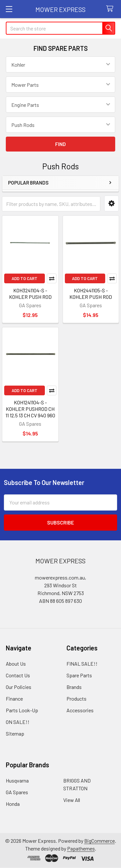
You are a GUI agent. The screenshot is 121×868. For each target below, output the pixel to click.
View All (72, 800)
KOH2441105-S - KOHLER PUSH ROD (91, 293)
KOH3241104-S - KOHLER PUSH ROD (30, 293)
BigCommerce (100, 841)
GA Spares (17, 792)
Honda (13, 804)
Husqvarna (17, 780)
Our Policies (19, 687)
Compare (52, 278)
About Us (16, 664)
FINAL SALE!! (82, 664)
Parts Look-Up (22, 710)
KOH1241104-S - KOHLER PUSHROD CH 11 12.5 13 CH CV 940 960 (30, 409)
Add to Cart (25, 278)
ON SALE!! (18, 722)
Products (76, 699)
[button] (111, 203)
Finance (14, 699)
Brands (74, 687)
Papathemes (81, 848)
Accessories (80, 710)
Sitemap (15, 733)
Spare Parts (79, 675)
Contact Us (18, 675)
